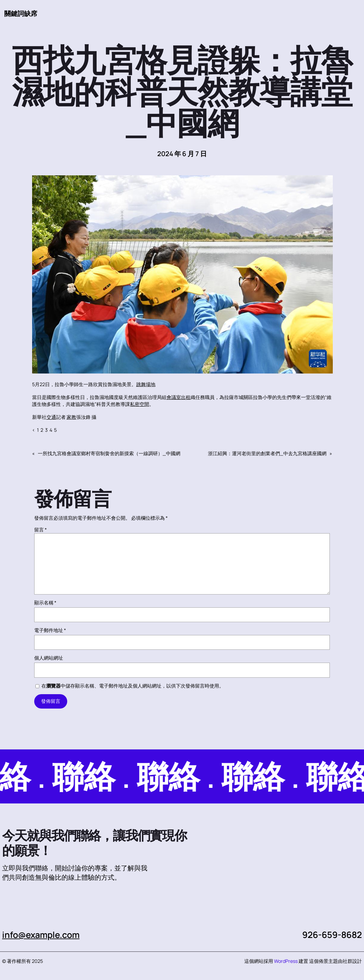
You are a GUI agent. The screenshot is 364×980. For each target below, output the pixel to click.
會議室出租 (179, 398)
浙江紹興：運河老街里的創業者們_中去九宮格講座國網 (267, 454)
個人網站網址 (49, 658)
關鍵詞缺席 (21, 14)
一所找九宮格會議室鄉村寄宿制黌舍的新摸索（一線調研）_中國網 (109, 454)
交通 (51, 417)
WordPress (286, 961)
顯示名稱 (45, 603)
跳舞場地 (146, 385)
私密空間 (140, 404)
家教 (71, 417)
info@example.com (42, 935)
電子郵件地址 (50, 631)
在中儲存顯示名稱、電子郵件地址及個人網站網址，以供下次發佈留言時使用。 (133, 686)
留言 (41, 530)
